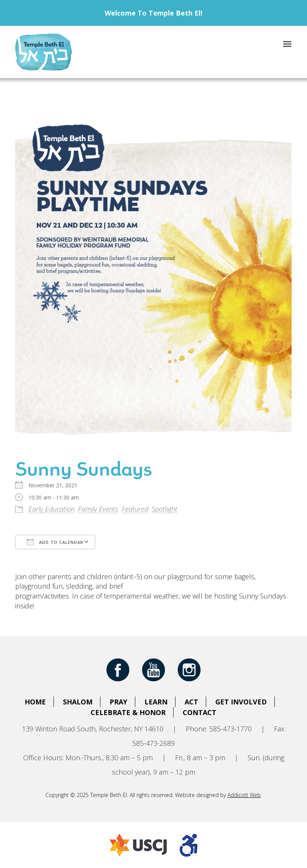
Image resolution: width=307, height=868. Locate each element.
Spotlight (164, 509)
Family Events (98, 509)
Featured (135, 509)
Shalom (78, 702)
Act (191, 702)
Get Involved (241, 702)
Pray (118, 702)
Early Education (52, 509)
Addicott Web (244, 795)
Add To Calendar (55, 542)
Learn (156, 702)
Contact (200, 712)
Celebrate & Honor (128, 712)
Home (35, 702)
